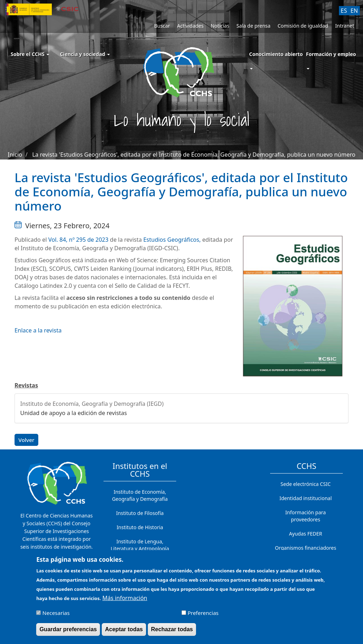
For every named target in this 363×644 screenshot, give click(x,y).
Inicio (15, 155)
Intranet (345, 26)
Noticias (220, 26)
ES (344, 11)
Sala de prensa (253, 26)
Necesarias (56, 616)
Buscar (162, 26)
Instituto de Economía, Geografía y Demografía (140, 495)
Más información (125, 601)
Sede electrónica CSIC (305, 484)
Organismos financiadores (306, 548)
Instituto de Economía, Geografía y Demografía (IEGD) (92, 404)
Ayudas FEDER (305, 534)
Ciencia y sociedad (85, 54)
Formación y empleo (331, 54)
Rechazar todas (172, 632)
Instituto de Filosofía (140, 513)
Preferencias (203, 616)
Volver (26, 440)
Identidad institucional (306, 498)
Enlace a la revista (38, 330)
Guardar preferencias (68, 632)
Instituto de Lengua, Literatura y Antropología (140, 545)
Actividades (190, 26)
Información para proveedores (306, 516)
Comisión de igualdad (303, 26)
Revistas (26, 385)
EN (354, 11)
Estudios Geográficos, (172, 240)
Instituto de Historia (140, 527)
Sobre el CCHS (30, 54)
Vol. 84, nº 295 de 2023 (78, 240)
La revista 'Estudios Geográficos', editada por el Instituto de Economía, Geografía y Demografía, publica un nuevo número (194, 155)
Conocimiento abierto (276, 54)
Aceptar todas (124, 632)
